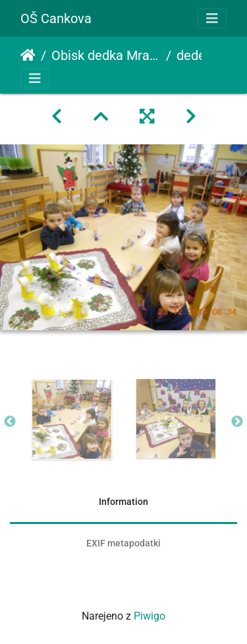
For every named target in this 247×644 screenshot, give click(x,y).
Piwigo (150, 616)
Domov (28, 55)
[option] (72, 419)
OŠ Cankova (56, 18)
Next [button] (237, 422)
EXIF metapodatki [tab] (123, 543)
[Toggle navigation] (212, 18)
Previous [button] (10, 422)
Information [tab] (123, 502)
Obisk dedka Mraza (106, 55)
